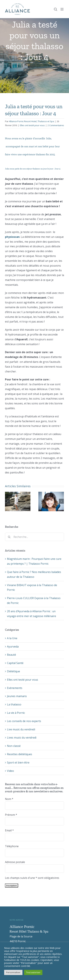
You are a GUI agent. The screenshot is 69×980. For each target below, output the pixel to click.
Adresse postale (15, 862)
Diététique (13, 671)
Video (10, 771)
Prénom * (11, 815)
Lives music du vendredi (22, 738)
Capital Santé (15, 663)
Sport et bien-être (18, 762)
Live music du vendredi (21, 729)
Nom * (9, 799)
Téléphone (12, 846)
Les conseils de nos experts (24, 721)
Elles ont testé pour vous (32, 125)
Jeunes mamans (17, 696)
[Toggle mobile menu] (62, 9)
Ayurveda (13, 647)
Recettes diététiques (20, 754)
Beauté (11, 655)
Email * (9, 830)
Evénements (15, 688)
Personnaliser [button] (13, 972)
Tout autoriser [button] (33, 972)
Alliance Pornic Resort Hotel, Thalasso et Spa (31, 121)
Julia (49, 138)
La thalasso (14, 704)
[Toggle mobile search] (56, 9)
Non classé (14, 746)
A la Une (12, 638)
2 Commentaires (56, 125)
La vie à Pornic (16, 713)
